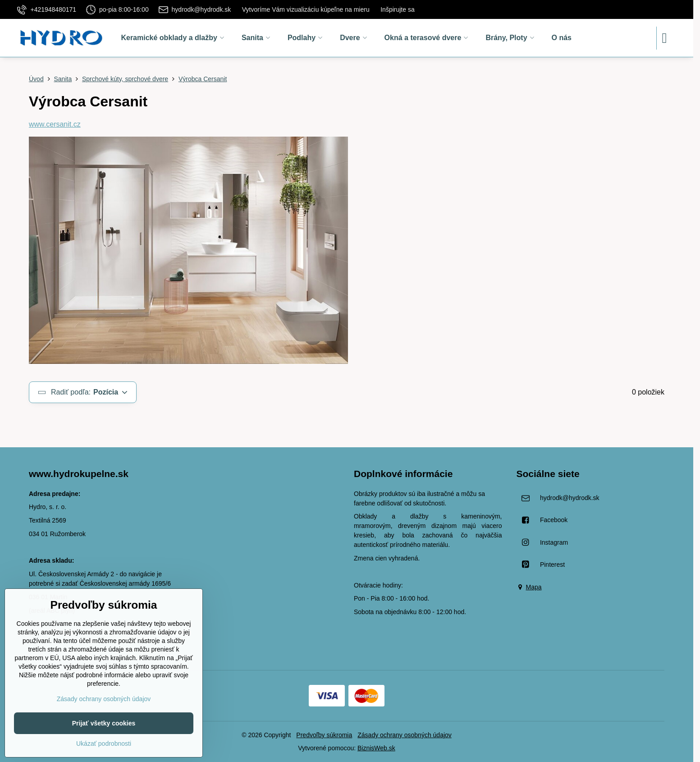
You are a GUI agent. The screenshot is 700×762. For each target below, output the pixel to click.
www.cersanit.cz (55, 124)
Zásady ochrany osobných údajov (405, 735)
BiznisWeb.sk (376, 748)
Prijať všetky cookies (104, 723)
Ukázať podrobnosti (104, 744)
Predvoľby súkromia (324, 735)
